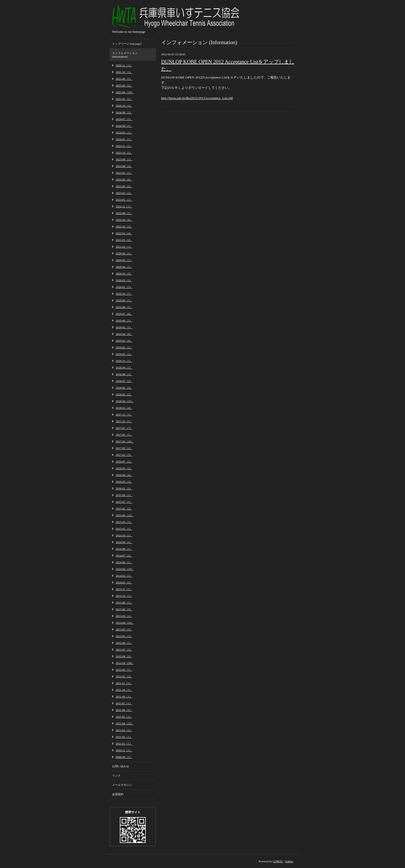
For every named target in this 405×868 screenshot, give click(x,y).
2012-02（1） (124, 670)
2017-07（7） (124, 428)
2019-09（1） (124, 300)
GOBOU (278, 861)
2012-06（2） (124, 656)
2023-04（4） (124, 179)
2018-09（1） (124, 367)
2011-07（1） (124, 703)
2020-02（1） (124, 280)
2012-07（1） (124, 650)
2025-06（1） (124, 79)
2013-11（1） (124, 589)
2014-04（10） (125, 569)
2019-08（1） (124, 307)
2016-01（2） (124, 488)
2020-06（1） (124, 253)
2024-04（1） (124, 126)
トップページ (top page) (127, 44)
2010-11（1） (124, 750)
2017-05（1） (124, 435)
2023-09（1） (124, 159)
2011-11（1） (124, 683)
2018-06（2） (124, 388)
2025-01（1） (124, 99)
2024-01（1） (124, 139)
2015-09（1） (124, 495)
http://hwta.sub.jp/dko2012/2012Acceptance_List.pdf (197, 98)
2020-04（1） (124, 267)
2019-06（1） (124, 320)
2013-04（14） (125, 623)
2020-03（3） (124, 273)
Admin (289, 861)
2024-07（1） (124, 119)
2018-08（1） (124, 374)
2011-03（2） (124, 730)
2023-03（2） (124, 186)
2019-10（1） (124, 294)
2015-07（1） (124, 502)
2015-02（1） (124, 529)
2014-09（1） (124, 542)
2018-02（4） (124, 408)
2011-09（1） (124, 697)
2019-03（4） (124, 341)
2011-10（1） (124, 690)
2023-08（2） (124, 166)
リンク (116, 776)
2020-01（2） (124, 287)
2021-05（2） (124, 240)
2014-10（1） (124, 535)
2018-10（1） (124, 361)
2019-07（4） (124, 314)
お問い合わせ (121, 766)
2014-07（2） (124, 556)
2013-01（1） (124, 636)
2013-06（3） (124, 609)
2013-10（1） (124, 596)
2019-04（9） (124, 334)
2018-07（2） (124, 381)
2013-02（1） (124, 629)
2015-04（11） (125, 515)
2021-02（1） (124, 247)
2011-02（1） (124, 737)
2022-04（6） (124, 220)
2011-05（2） (124, 717)
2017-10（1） (124, 421)
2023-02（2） (124, 193)
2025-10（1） (124, 72)
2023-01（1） (124, 200)
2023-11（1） (124, 146)
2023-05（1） (124, 173)
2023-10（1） (124, 153)
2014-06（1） (124, 562)
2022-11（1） (124, 206)
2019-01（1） (124, 354)
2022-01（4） (124, 233)
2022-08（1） (124, 213)
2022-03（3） (124, 226)
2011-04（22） (125, 723)
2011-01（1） (124, 744)
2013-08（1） (124, 603)
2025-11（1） (124, 65)
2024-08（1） (124, 112)
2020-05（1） (124, 260)
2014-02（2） (124, 582)
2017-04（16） (125, 441)
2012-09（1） (124, 643)
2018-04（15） (125, 401)
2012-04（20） (125, 663)
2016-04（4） (124, 475)
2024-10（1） (124, 106)
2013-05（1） (124, 616)
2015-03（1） (124, 522)
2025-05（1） (124, 85)
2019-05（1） (124, 327)
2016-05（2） (124, 468)
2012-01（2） (124, 676)
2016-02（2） (124, 482)
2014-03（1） (124, 576)
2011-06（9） (124, 710)
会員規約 (118, 794)
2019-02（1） (124, 347)
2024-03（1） (124, 132)
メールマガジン (122, 785)
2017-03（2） (124, 448)
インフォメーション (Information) (125, 55)
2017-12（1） (124, 415)
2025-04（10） (125, 92)
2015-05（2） (124, 509)
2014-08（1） (124, 549)
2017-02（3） (124, 455)
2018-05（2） (124, 394)
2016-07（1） (124, 462)
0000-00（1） (124, 757)
